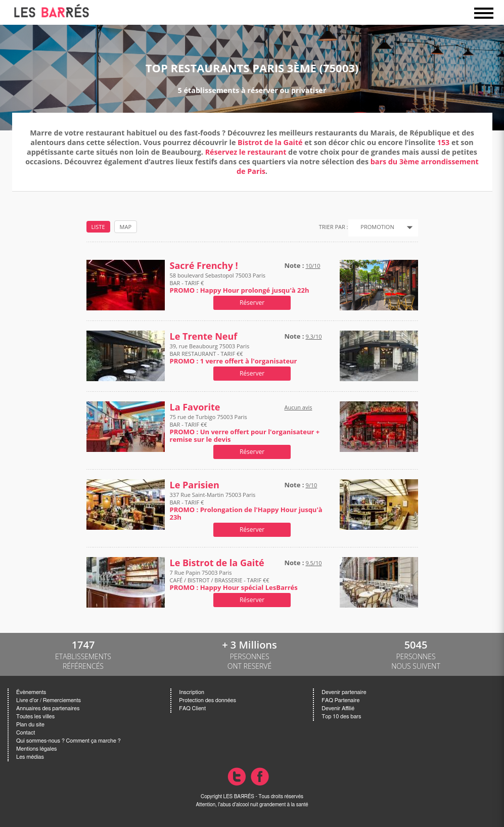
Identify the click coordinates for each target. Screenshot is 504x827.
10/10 (313, 266)
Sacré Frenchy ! (204, 266)
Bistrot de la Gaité (270, 142)
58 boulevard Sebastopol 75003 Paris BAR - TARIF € (240, 283)
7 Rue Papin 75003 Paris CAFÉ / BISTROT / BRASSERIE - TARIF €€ (234, 580)
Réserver (252, 303)
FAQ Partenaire (340, 700)
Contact (26, 733)
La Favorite (195, 407)
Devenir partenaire (344, 692)
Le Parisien (195, 485)
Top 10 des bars (341, 717)
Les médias (30, 757)
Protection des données (207, 700)
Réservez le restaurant (246, 152)
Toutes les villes (35, 717)
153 (444, 142)
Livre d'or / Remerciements (49, 700)
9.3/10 (313, 336)
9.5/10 (313, 563)
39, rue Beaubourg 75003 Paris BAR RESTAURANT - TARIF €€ (234, 354)
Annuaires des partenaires (48, 708)
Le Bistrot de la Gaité (217, 563)
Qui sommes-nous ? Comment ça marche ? (68, 741)
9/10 (311, 485)
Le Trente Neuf (204, 336)
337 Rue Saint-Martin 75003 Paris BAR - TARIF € (246, 506)
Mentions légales (36, 749)
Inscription (192, 692)
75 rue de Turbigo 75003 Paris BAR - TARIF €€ (245, 428)
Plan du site (30, 725)
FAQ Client (192, 708)
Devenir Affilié (338, 708)
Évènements (31, 692)
